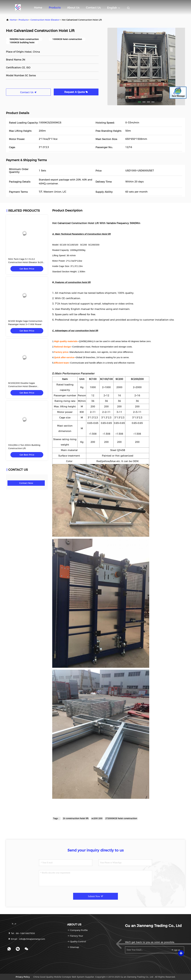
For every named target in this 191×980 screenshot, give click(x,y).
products (23, 20)
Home (38, 8)
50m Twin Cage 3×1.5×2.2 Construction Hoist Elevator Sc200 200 (26, 262)
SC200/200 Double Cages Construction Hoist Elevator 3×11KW (23, 386)
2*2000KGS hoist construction (121, 818)
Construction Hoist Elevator (45, 20)
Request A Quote (76, 92)
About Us (73, 8)
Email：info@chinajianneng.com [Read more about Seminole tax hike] (27, 939)
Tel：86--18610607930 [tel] (21, 933)
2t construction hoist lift (76, 818)
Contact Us (93, 8)
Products (55, 8)
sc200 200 (97, 818)
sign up (175, 950)
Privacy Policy (23, 977)
